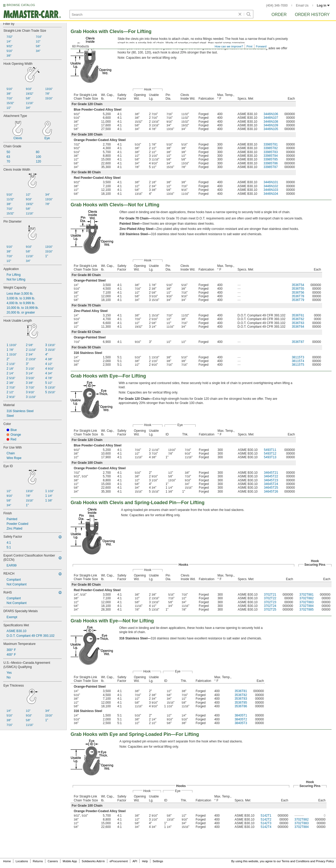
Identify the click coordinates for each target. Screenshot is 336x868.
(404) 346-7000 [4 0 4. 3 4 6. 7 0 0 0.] (277, 6)
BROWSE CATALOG (21, 5)
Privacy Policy (325, 861)
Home (7, 861)
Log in (323, 6)
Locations (22, 861)
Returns (38, 861)
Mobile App (70, 861)
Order (279, 15)
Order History (312, 15)
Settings (158, 861)
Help (145, 861)
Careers (53, 861)
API (135, 861)
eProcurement (119, 861)
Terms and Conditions (296, 861)
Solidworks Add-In (93, 861)
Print (250, 46)
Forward (261, 46)
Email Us (302, 6)
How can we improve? (229, 46)
